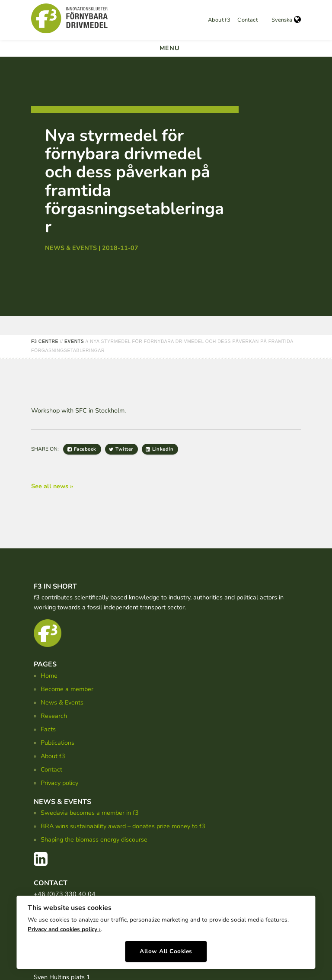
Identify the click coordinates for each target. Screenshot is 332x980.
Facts (48, 729)
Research (54, 716)
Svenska (286, 20)
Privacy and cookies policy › (64, 927)
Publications (57, 743)
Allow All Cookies (166, 949)
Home (49, 676)
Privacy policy (59, 783)
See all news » (52, 486)
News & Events (62, 702)
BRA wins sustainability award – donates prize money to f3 (123, 826)
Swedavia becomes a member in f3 (90, 813)
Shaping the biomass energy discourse (94, 839)
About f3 (219, 20)
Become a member (67, 689)
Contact (247, 20)
